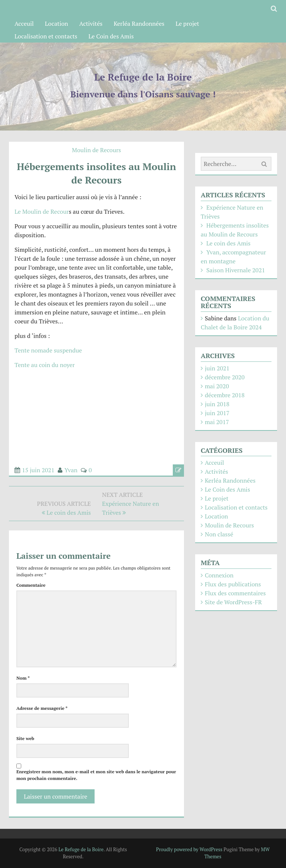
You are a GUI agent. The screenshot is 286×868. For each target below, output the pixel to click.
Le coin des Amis (228, 243)
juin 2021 (217, 368)
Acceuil (24, 23)
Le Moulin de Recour (42, 211)
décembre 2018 (225, 395)
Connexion (219, 575)
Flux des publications (233, 584)
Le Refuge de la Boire (143, 77)
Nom (23, 678)
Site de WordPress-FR (233, 602)
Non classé (219, 534)
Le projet (187, 23)
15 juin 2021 (38, 470)
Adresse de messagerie (42, 708)
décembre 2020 (225, 377)
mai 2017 (217, 422)
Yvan (71, 470)
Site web (25, 738)
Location (57, 23)
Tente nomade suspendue (48, 350)
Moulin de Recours (96, 150)
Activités (91, 23)
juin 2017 (217, 413)
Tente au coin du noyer (45, 365)
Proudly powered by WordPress (189, 849)
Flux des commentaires (235, 593)
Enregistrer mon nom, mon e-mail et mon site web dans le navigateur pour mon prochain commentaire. (96, 775)
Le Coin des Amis (111, 36)
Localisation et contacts (46, 36)
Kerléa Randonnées (139, 23)
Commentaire (31, 585)
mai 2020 (217, 386)
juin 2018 (217, 404)
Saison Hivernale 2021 (236, 270)
